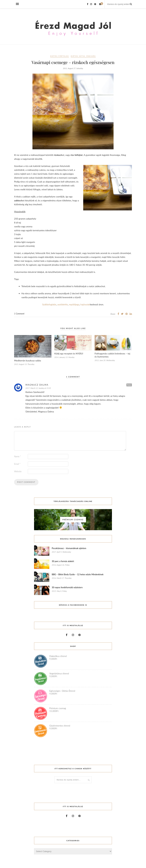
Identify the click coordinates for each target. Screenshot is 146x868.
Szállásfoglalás (49, 304)
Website (18, 471)
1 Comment (19, 314)
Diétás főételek (60, 56)
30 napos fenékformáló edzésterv (67, 587)
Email (17, 464)
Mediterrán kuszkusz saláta (28, 360)
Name (18, 456)
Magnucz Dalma (37, 385)
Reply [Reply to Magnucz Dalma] (129, 385)
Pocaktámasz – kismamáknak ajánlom (69, 548)
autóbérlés (63, 304)
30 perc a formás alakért (63, 561)
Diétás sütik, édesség (83, 56)
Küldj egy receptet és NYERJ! (69, 353)
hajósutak (85, 304)
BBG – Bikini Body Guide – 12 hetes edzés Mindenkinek (78, 574)
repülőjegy (74, 304)
